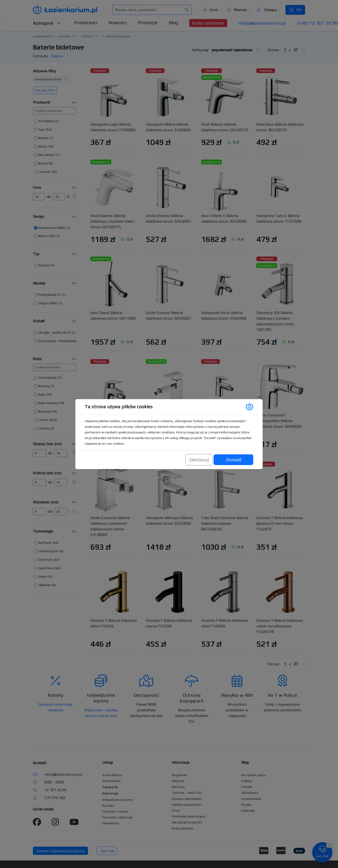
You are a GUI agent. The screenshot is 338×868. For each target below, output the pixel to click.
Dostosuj (199, 460)
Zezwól (233, 459)
